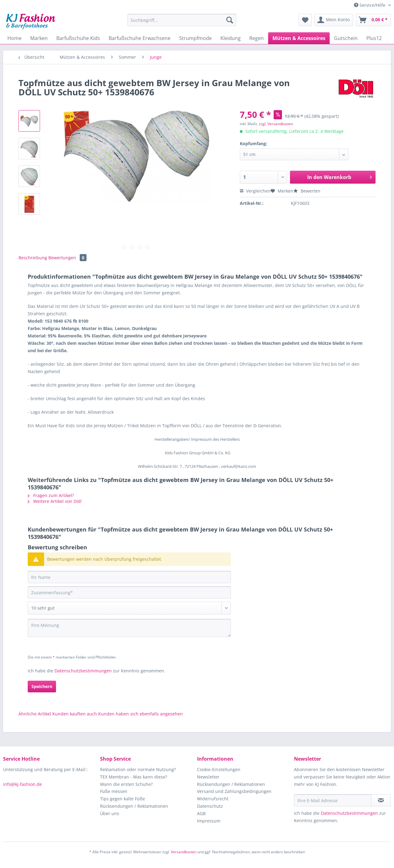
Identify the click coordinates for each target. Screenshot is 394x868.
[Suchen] (230, 20)
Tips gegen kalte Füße (123, 799)
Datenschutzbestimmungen (83, 671)
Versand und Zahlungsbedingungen (234, 791)
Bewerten (307, 191)
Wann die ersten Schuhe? (126, 784)
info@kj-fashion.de (22, 784)
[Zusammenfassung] (129, 592)
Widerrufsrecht (213, 799)
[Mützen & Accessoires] (299, 38)
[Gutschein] (346, 38)
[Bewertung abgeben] (129, 608)
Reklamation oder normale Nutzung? (138, 769)
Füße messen (114, 791)
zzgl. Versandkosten (276, 124)
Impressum (209, 821)
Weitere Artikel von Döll (55, 501)
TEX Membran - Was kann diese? (134, 777)
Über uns (110, 813)
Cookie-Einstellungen (219, 769)
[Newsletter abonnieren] (381, 800)
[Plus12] (374, 38)
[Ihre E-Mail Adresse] (333, 800)
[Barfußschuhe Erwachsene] (140, 38)
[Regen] (257, 38)
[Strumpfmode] (195, 38)
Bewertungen (67, 258)
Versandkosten (184, 852)
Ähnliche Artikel (35, 714)
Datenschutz (210, 806)
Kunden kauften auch (75, 714)
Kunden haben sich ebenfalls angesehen (141, 714)
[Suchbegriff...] (182, 20)
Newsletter (208, 777)
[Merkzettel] (305, 20)
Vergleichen (255, 191)
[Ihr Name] (129, 577)
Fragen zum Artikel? (51, 495)
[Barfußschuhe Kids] (78, 38)
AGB (201, 813)
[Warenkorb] (373, 20)
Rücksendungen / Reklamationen (134, 806)
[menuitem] (182, 23)
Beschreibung (33, 258)
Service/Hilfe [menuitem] (370, 5)
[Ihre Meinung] (129, 628)
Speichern (42, 686)
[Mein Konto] (334, 20)
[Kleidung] (231, 38)
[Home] (14, 38)
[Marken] (39, 38)
